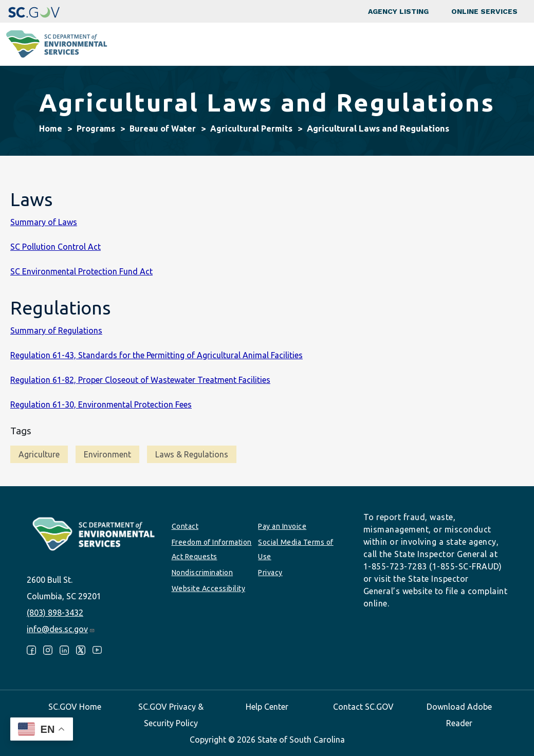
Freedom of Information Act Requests (212, 549)
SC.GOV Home (75, 707)
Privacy (270, 573)
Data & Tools (419, 44)
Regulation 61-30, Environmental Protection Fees (101, 404)
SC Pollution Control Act (56, 247)
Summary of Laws (44, 222)
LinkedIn (64, 650)
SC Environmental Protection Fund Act (81, 271)
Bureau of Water (163, 128)
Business (273, 44)
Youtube (97, 650)
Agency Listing (398, 11)
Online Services (484, 11)
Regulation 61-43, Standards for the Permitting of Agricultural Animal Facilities (156, 355)
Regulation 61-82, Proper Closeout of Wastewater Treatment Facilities (140, 380)
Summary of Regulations (56, 330)
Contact (185, 526)
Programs (169, 44)
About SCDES (480, 44)
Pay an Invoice (282, 526)
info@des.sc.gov (61, 629)
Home (51, 128)
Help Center (267, 707)
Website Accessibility (209, 588)
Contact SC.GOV (363, 707)
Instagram (48, 650)
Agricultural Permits (251, 128)
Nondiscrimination (202, 573)
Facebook (31, 650)
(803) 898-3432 (55, 613)
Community (222, 44)
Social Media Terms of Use (296, 549)
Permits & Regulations (342, 44)
